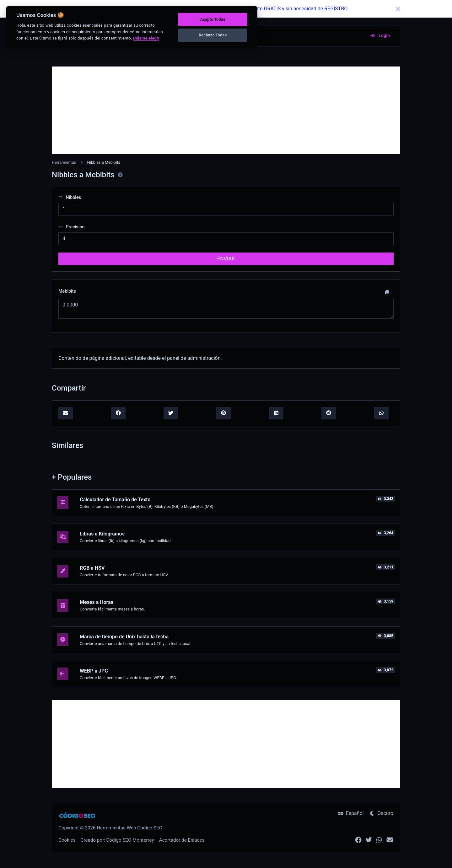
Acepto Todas (213, 19)
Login (380, 36)
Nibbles (70, 197)
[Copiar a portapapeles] (387, 292)
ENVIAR (226, 259)
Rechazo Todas (213, 35)
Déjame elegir (146, 38)
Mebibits (67, 291)
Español (351, 813)
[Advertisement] (226, 110)
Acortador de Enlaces (182, 840)
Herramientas (64, 162)
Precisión (72, 227)
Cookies (67, 840)
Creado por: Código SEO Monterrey (117, 840)
